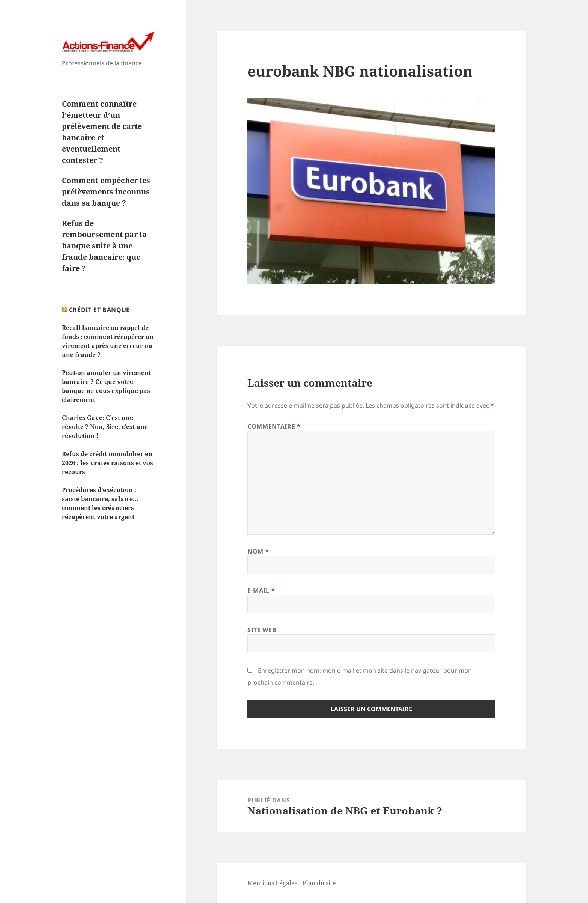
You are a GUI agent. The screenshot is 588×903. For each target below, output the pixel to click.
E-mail (261, 590)
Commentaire (274, 426)
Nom (258, 551)
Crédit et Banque (99, 310)
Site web (262, 630)
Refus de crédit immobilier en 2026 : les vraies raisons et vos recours (107, 463)
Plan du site (319, 883)
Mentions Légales (272, 883)
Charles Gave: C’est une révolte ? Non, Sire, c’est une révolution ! (105, 427)
